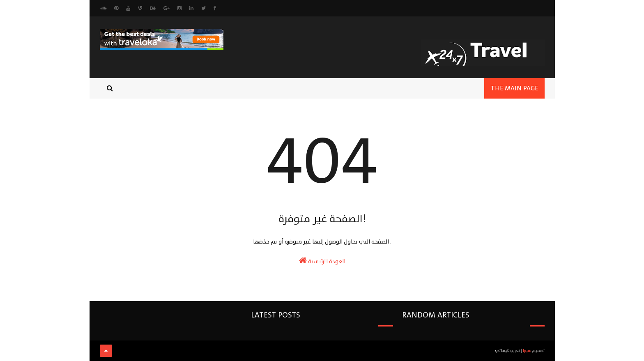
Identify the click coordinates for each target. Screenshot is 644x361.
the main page (514, 88)
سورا (527, 351)
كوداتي (502, 351)
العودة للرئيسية (322, 261)
